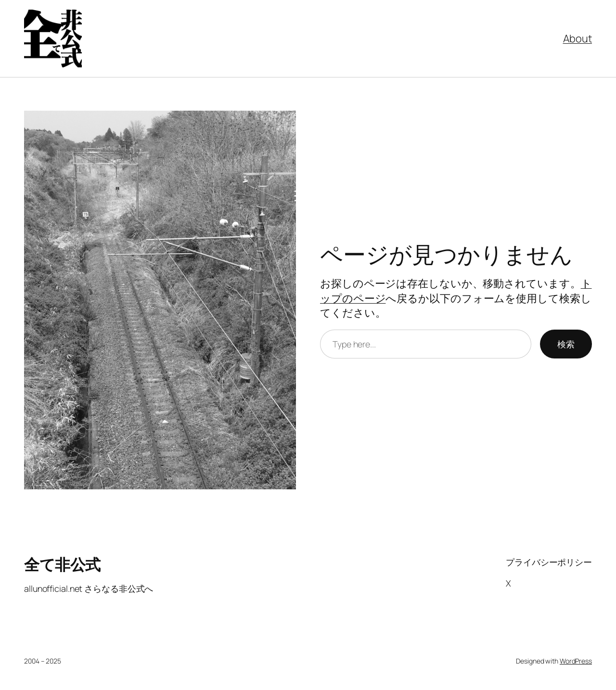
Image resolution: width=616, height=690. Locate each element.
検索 (566, 344)
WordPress (576, 661)
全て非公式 (62, 564)
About (578, 38)
